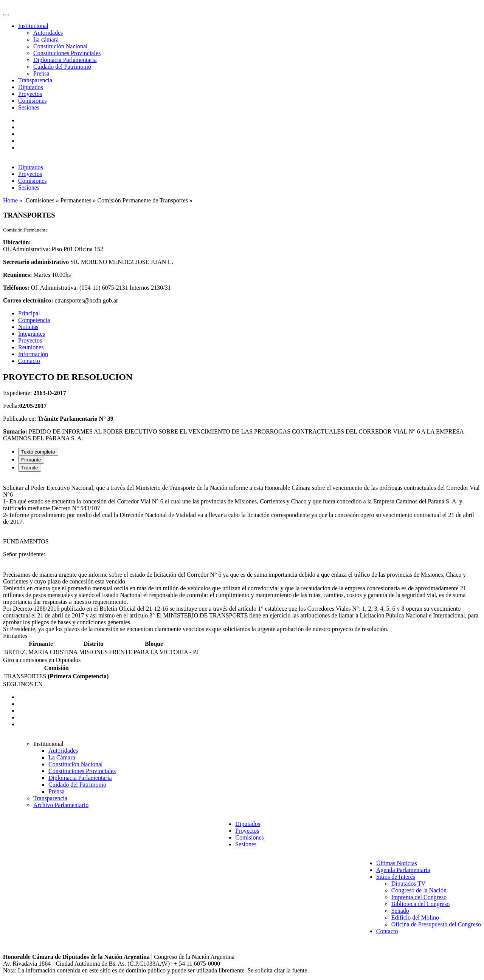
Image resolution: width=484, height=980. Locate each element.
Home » (13, 200)
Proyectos (30, 94)
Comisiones (33, 101)
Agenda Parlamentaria (403, 870)
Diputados (31, 87)
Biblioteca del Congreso (421, 904)
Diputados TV (409, 884)
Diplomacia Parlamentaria (65, 60)
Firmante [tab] (31, 460)
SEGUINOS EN (23, 684)
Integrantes (32, 334)
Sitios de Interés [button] (396, 877)
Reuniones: (17, 275)
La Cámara (62, 757)
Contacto (29, 361)
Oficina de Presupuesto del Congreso (436, 924)
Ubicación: (17, 242)
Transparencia (35, 80)
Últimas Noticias (397, 863)
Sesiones (29, 107)
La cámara (46, 39)
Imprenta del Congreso (419, 897)
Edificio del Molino (415, 917)
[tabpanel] (242, 555)
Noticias (28, 327)
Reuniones (31, 347)
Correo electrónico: (28, 300)
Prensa (41, 73)
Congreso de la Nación (419, 890)
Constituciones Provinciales (67, 53)
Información (33, 354)
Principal (29, 313)
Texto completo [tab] (38, 452)
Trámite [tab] (30, 468)
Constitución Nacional (60, 46)
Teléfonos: (16, 288)
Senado (400, 911)
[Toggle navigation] (6, 15)
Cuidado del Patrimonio (62, 67)
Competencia (34, 320)
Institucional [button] (33, 26)
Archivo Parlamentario (61, 805)
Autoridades (48, 33)
